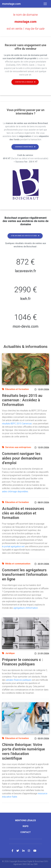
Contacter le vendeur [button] (25, 82)
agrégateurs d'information (26, 608)
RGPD (26, 826)
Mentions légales (25, 820)
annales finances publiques (19, 680)
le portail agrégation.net (13, 546)
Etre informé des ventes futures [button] (25, 236)
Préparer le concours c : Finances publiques (23, 662)
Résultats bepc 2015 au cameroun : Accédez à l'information (22, 400)
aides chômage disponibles (15, 492)
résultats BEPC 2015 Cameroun (17, 424)
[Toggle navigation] (45, 4)
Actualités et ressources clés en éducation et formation (23, 513)
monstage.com (25, 22)
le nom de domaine (25, 15)
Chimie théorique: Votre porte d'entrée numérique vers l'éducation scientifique (23, 751)
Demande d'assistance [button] (25, 147)
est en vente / (25, 29)
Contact (26, 832)
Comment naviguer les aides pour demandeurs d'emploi (22, 458)
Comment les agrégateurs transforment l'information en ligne (25, 575)
